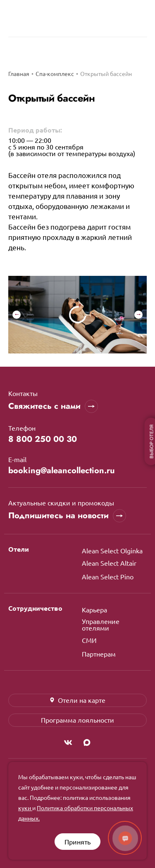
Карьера (94, 609)
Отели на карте (77, 700)
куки (25, 808)
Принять (77, 842)
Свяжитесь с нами (53, 406)
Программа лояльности (77, 720)
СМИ (89, 640)
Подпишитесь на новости (67, 516)
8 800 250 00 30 (43, 439)
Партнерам (99, 654)
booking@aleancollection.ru (62, 471)
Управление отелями (101, 624)
